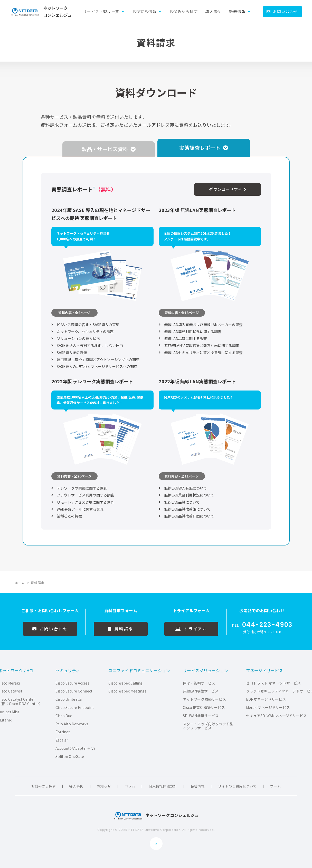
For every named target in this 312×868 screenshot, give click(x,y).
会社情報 (198, 786)
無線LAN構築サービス (201, 691)
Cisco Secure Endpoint (75, 708)
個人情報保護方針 (163, 786)
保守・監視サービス (199, 683)
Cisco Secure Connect (74, 691)
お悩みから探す (183, 11)
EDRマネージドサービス (266, 699)
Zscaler (62, 740)
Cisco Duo (64, 716)
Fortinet (63, 732)
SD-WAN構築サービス (201, 716)
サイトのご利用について (237, 786)
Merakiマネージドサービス (268, 708)
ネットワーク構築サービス (204, 699)
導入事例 (213, 11)
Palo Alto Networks (72, 724)
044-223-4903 (267, 625)
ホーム (275, 786)
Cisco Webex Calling (125, 683)
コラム (130, 786)
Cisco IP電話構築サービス (204, 708)
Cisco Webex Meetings (127, 691)
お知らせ (104, 786)
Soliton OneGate (70, 757)
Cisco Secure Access (72, 683)
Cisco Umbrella (69, 699)
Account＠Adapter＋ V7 (75, 748)
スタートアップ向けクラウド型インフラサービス (208, 726)
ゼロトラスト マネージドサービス (273, 683)
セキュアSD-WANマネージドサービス (276, 716)
